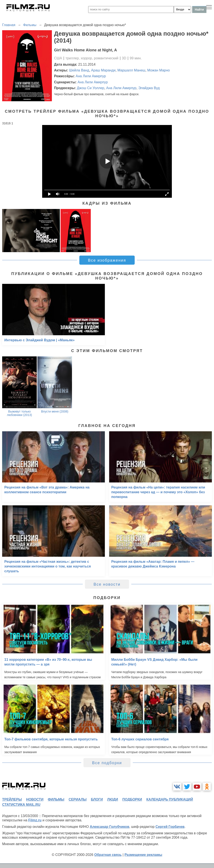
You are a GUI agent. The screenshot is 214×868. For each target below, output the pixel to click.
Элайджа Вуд (149, 88)
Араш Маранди (103, 70)
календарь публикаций (170, 799)
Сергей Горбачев (170, 827)
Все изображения (107, 260)
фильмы (56, 799)
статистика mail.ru (21, 805)
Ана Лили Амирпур (91, 76)
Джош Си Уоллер (90, 88)
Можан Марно (158, 70)
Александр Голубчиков (109, 827)
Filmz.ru (35, 820)
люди (113, 799)
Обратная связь (108, 855)
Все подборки (107, 763)
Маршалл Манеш (131, 70)
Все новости (107, 584)
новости (35, 799)
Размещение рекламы (143, 855)
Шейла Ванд (79, 70)
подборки (132, 799)
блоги (97, 799)
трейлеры (12, 799)
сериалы (77, 799)
